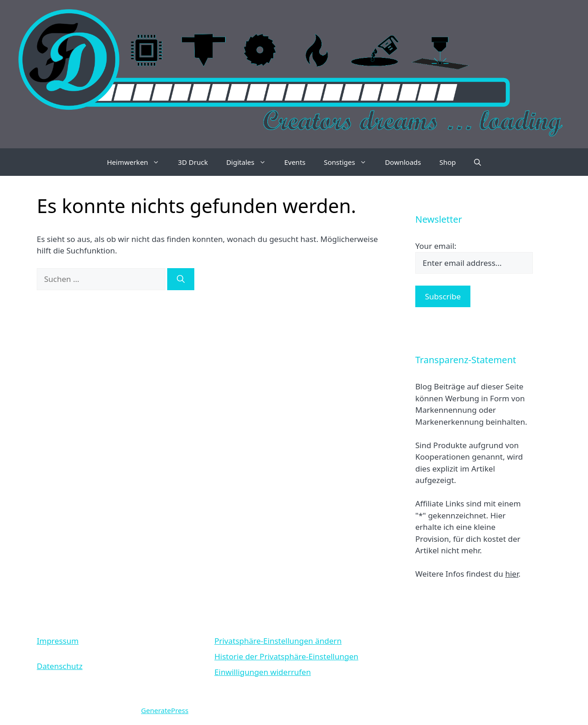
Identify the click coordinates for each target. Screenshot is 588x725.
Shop (447, 162)
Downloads (403, 162)
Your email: (436, 246)
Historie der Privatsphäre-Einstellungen (286, 656)
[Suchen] (181, 279)
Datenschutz (60, 666)
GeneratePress (165, 710)
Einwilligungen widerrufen (263, 672)
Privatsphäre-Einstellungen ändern (278, 641)
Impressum (58, 641)
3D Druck (193, 162)
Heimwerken (138, 162)
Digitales (250, 162)
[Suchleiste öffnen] (478, 162)
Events (295, 162)
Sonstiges (350, 162)
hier (512, 574)
